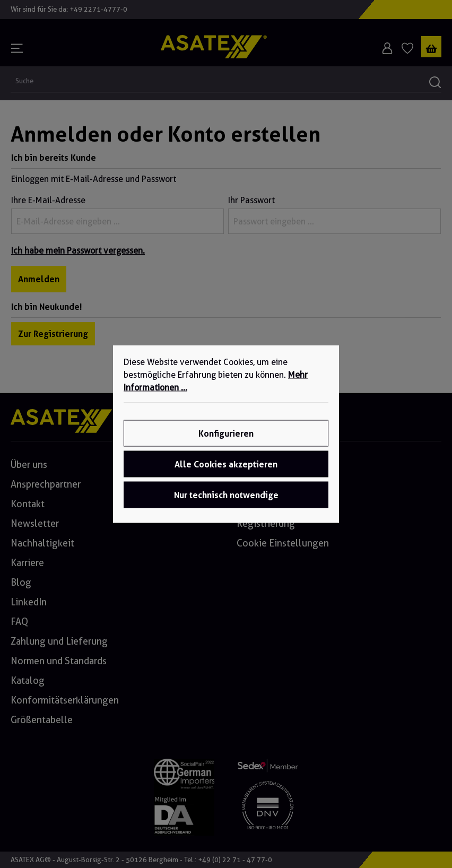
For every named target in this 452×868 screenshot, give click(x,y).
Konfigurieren (226, 433)
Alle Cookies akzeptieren (226, 464)
